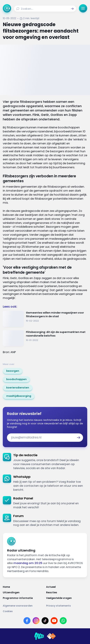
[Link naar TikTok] (45, 621)
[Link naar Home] (23, 587)
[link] (13, 371)
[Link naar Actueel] (67, 587)
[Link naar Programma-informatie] (23, 598)
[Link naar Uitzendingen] (23, 593)
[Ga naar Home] (7, 8)
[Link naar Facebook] (27, 621)
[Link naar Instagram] (36, 621)
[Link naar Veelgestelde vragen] (67, 598)
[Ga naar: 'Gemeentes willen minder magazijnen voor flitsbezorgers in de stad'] (45, 319)
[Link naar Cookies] (45, 611)
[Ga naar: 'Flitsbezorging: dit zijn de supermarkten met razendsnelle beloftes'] (45, 338)
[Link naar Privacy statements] (67, 606)
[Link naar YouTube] (54, 621)
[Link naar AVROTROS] (39, 636)
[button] (72, 9)
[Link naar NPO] (51, 636)
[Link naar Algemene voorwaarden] (23, 606)
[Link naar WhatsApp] (63, 621)
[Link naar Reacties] (67, 593)
